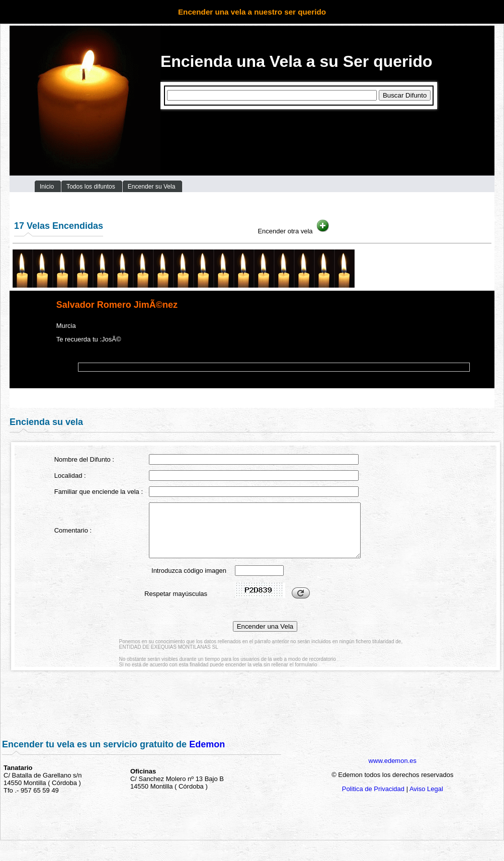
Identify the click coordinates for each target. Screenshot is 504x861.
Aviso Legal (426, 789)
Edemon (207, 744)
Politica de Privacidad (373, 789)
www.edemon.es (393, 761)
